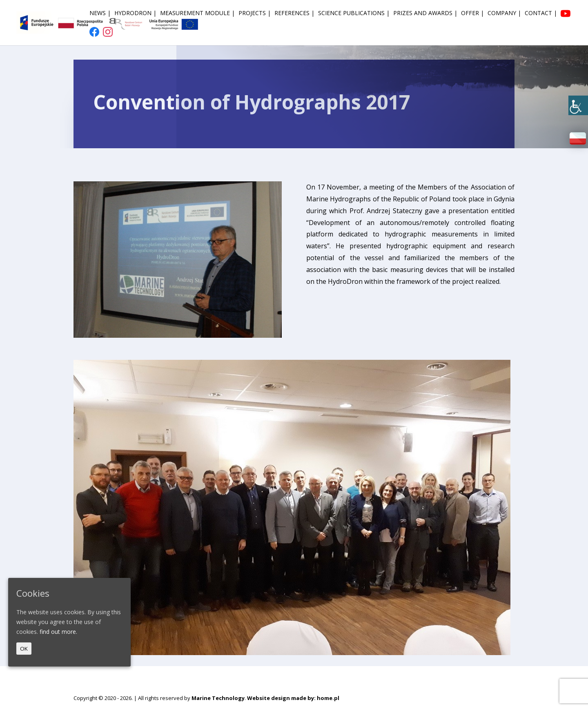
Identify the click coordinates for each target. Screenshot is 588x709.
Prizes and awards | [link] (425, 13)
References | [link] (294, 13)
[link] (578, 105)
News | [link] (100, 13)
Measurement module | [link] (197, 13)
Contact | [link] (541, 13)
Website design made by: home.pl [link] (293, 698)
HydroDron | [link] (135, 13)
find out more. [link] (58, 632)
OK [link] (24, 649)
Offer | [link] (472, 13)
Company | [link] (504, 13)
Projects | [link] (255, 13)
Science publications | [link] (354, 13)
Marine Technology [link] (218, 698)
